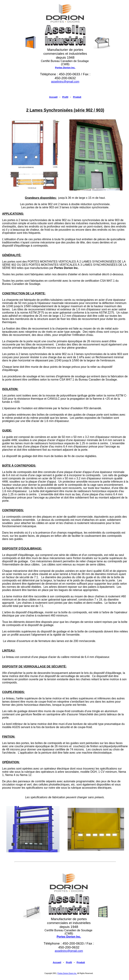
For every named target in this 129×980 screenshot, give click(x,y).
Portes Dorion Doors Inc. (67, 973)
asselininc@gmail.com (65, 82)
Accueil (53, 97)
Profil (65, 97)
